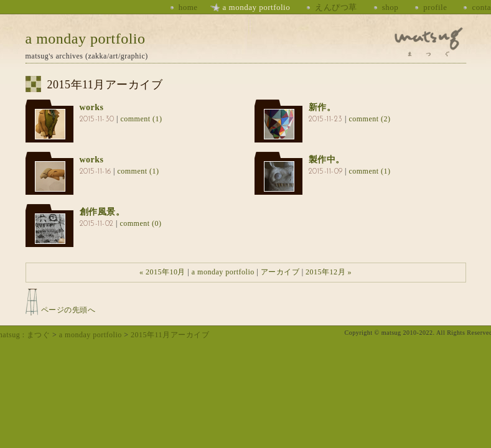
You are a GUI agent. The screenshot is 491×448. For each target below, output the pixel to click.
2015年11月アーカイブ (170, 335)
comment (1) (141, 119)
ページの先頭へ (68, 310)
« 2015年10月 (162, 272)
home (188, 7)
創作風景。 (102, 212)
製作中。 (327, 160)
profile (435, 7)
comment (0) (140, 223)
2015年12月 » (329, 272)
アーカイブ (280, 272)
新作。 (322, 107)
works (92, 107)
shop (390, 7)
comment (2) (369, 119)
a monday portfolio (257, 7)
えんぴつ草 (336, 7)
